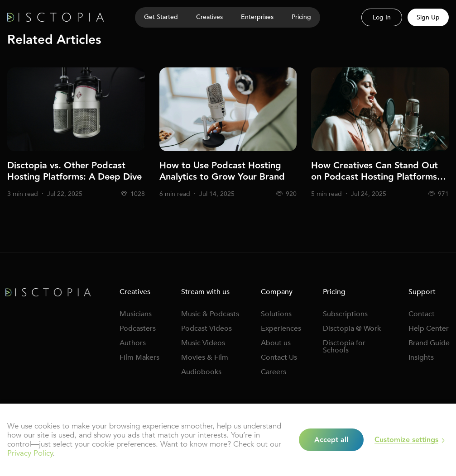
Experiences (281, 328)
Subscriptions (345, 314)
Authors (133, 343)
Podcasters (138, 328)
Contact (422, 314)
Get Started (161, 17)
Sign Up (428, 17)
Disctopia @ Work (352, 328)
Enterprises (257, 17)
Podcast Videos (206, 328)
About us (276, 343)
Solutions (276, 314)
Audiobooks (201, 372)
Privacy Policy (30, 453)
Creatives (209, 17)
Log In (382, 17)
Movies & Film (205, 357)
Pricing (301, 17)
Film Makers (139, 357)
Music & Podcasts (210, 314)
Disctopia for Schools (344, 347)
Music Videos (203, 343)
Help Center (429, 328)
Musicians (136, 314)
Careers (274, 372)
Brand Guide (429, 343)
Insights (421, 357)
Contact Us (279, 357)
